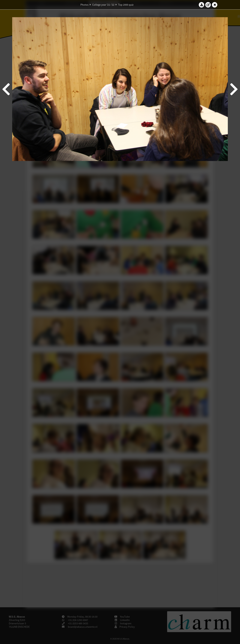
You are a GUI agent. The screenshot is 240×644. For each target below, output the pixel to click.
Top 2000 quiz (126, 5)
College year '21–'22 (103, 5)
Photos (84, 5)
